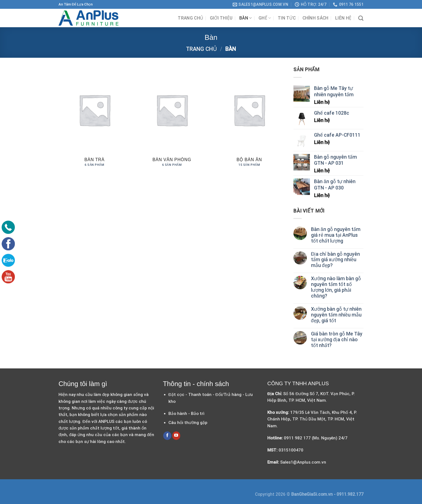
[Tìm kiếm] (361, 18)
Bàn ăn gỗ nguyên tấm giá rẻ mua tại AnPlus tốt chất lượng (336, 235)
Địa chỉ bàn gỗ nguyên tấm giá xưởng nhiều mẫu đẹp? (336, 260)
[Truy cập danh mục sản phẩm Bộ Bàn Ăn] (249, 119)
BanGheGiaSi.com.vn (313, 494)
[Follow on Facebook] (167, 436)
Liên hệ (343, 18)
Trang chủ (190, 18)
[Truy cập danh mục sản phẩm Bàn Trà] (95, 119)
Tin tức (287, 18)
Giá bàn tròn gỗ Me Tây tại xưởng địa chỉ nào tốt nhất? (337, 340)
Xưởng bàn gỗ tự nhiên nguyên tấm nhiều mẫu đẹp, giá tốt (336, 315)
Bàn (245, 18)
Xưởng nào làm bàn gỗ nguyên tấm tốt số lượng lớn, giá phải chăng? (336, 287)
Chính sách (316, 18)
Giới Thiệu (221, 18)
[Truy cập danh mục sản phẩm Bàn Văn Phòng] (172, 119)
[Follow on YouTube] (176, 436)
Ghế (265, 18)
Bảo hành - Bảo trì (186, 414)
